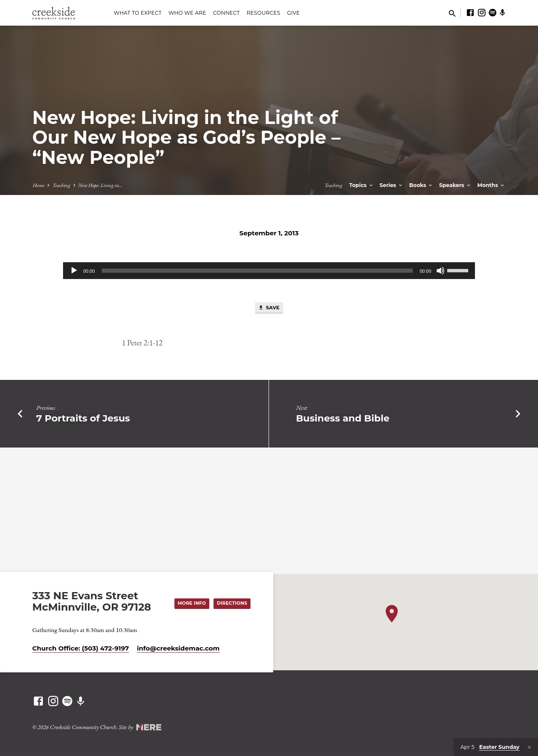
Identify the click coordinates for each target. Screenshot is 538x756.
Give (294, 13)
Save (269, 308)
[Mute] (440, 271)
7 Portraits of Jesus (83, 419)
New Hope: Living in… (100, 185)
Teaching (61, 185)
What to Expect (137, 13)
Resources (264, 13)
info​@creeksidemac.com (178, 648)
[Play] (74, 271)
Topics (362, 185)
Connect (227, 13)
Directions (231, 603)
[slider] (257, 271)
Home (39, 185)
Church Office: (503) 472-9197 (81, 648)
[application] (269, 271)
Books (421, 185)
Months (491, 185)
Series (392, 185)
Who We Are (187, 13)
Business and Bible (343, 419)
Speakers (455, 185)
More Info (189, 603)
